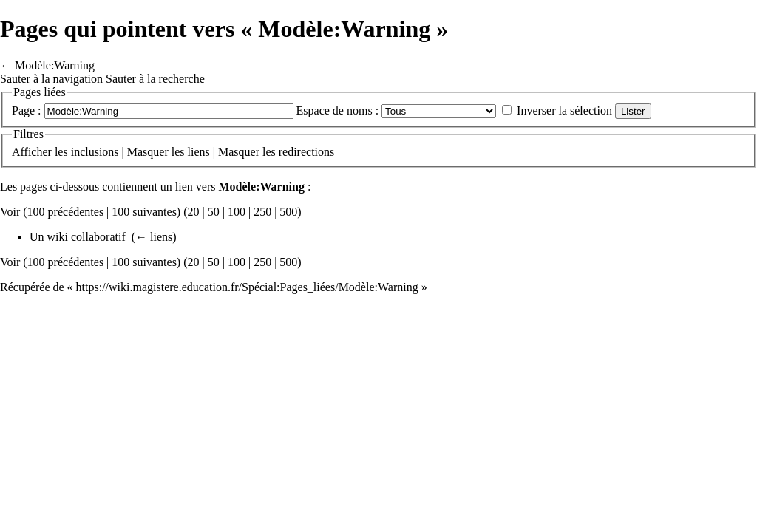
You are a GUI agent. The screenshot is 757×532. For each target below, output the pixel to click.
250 (262, 212)
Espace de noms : (338, 110)
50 (214, 212)
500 (288, 212)
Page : (27, 110)
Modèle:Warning (55, 65)
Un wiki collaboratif (78, 237)
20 (194, 212)
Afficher (32, 152)
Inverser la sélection (564, 110)
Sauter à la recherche (155, 79)
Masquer (148, 152)
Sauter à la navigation (51, 79)
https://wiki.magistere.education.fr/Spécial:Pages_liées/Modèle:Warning (247, 287)
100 (237, 212)
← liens (154, 237)
